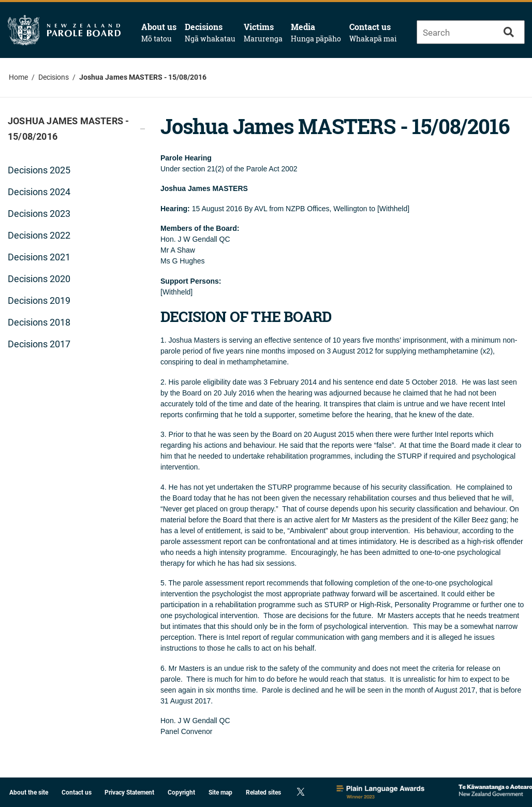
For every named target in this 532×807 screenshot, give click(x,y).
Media (316, 33)
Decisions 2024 (39, 192)
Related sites (263, 793)
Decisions (210, 33)
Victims (263, 33)
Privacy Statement (129, 793)
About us (159, 33)
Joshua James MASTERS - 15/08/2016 (143, 77)
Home (18, 77)
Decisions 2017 (39, 344)
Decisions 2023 (39, 214)
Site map (220, 793)
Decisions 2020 (39, 279)
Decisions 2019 (39, 300)
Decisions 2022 (39, 235)
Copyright (181, 793)
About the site (29, 793)
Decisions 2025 (39, 170)
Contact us (373, 33)
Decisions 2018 (39, 322)
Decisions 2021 (39, 257)
